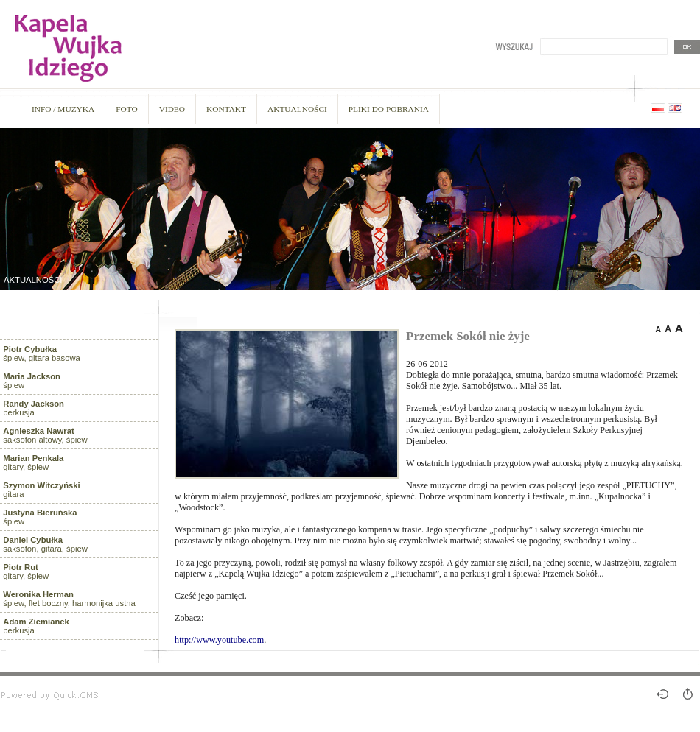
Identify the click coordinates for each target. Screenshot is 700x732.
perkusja (34, 408)
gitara (41, 490)
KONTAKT (226, 109)
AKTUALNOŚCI (297, 109)
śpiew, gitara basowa (42, 353)
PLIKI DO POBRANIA (389, 109)
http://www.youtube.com (219, 640)
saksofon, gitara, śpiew (45, 544)
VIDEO (172, 109)
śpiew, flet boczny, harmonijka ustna (69, 599)
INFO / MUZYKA (63, 109)
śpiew (32, 381)
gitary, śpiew (33, 462)
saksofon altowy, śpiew (45, 435)
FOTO (126, 109)
